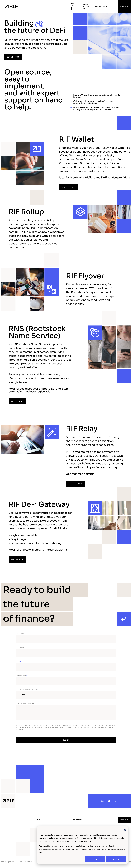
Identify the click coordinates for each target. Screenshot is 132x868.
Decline (116, 859)
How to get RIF (73, 6)
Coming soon (17, 559)
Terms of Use (57, 725)
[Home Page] (11, 6)
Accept (95, 859)
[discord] (103, 801)
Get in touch (13, 57)
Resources (100, 6)
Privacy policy (7, 862)
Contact (124, 6)
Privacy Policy (73, 725)
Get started (17, 401)
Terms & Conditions (26, 862)
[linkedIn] (116, 801)
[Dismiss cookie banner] (125, 830)
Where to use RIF (86, 6)
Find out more (69, 187)
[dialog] (83, 845)
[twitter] (109, 801)
